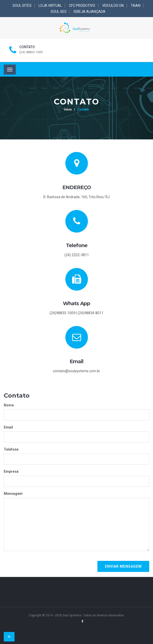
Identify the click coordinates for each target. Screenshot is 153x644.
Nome (9, 405)
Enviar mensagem (123, 566)
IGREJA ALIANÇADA (90, 12)
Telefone (11, 449)
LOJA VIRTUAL (50, 6)
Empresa (11, 471)
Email (8, 427)
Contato (83, 110)
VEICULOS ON (113, 6)
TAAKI (136, 6)
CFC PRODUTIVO (82, 6)
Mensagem (13, 494)
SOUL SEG (59, 12)
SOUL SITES (22, 6)
